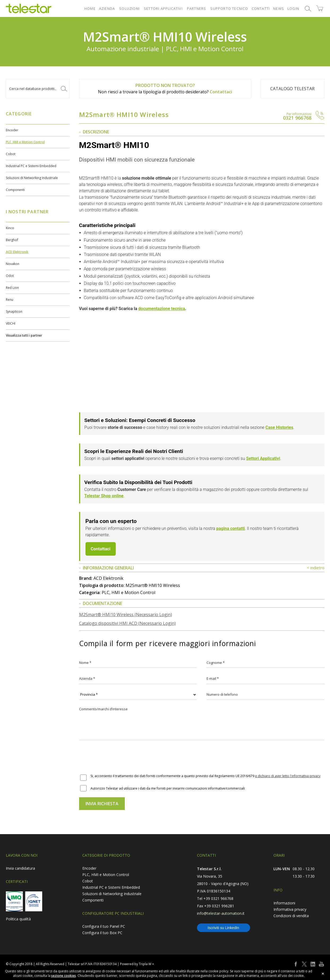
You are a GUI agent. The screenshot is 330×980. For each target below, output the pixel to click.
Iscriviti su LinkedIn (223, 928)
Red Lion (12, 288)
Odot (10, 276)
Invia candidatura (20, 868)
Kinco (10, 228)
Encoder (12, 130)
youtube (321, 964)
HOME (90, 8)
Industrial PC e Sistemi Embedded (31, 166)
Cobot (11, 154)
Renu (10, 300)
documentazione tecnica (162, 309)
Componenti (15, 190)
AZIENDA (107, 8)
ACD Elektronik (17, 252)
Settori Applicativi (263, 458)
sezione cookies (64, 976)
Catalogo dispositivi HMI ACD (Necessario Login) (127, 623)
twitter (304, 964)
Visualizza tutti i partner (24, 335)
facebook (296, 964)
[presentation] (119, 757)
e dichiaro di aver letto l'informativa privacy (288, 776)
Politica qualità (18, 919)
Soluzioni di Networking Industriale (32, 178)
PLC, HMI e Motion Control (25, 142)
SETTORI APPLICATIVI (163, 8)
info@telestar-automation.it (221, 913)
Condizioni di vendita (291, 916)
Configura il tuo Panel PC (104, 926)
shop (320, 8)
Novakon (13, 264)
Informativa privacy (290, 909)
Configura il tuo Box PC (102, 933)
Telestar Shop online (104, 496)
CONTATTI (261, 8)
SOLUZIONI (129, 8)
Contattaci (221, 92)
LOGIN (293, 8)
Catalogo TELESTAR (292, 89)
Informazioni (284, 903)
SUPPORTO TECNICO (229, 8)
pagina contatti (230, 528)
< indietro (316, 568)
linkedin (313, 964)
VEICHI (11, 323)
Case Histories (279, 427)
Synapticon (14, 312)
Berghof (12, 240)
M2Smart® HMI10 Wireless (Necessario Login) (126, 615)
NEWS (279, 8)
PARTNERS (197, 8)
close (323, 974)
